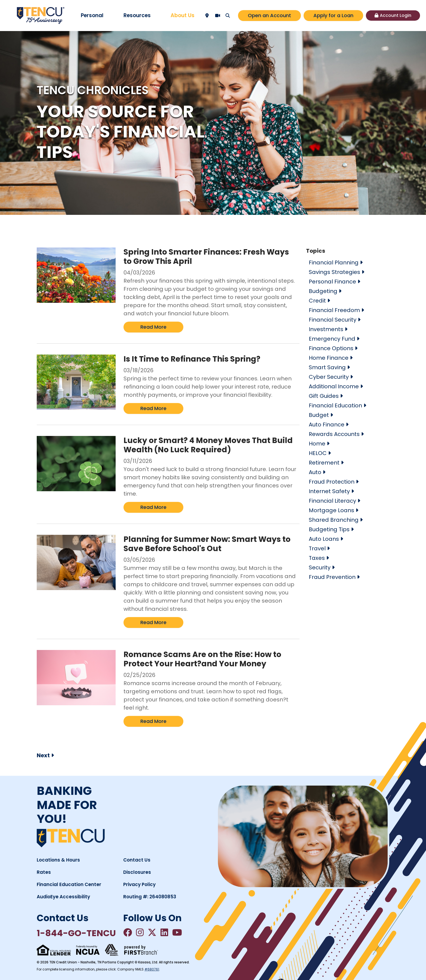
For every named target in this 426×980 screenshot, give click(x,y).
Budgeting (323, 291)
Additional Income (334, 386)
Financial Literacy (332, 501)
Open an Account (269, 15)
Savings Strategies (334, 272)
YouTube (177, 932)
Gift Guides (324, 396)
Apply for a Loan (333, 15)
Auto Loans (324, 539)
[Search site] (228, 16)
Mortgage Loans (331, 510)
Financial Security (333, 320)
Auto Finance (327, 425)
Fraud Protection (332, 482)
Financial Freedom (334, 310)
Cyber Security (329, 377)
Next (43, 755)
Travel (317, 548)
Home (317, 444)
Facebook (128, 932)
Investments (326, 329)
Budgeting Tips (329, 529)
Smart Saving (327, 367)
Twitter (152, 932)
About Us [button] (183, 15)
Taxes (317, 558)
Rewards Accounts (334, 434)
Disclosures (137, 872)
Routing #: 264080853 (150, 897)
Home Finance (329, 358)
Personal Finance (332, 282)
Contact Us (137, 860)
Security (320, 567)
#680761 (152, 969)
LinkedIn (164, 932)
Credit (317, 301)
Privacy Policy (139, 884)
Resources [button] (137, 15)
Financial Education (335, 405)
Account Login (396, 15)
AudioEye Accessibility (63, 897)
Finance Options (331, 348)
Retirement (324, 463)
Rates (44, 872)
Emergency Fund (332, 339)
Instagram (140, 932)
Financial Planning (334, 262)
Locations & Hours (58, 860)
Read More (153, 327)
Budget (319, 415)
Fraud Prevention (332, 577)
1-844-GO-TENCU (76, 933)
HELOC (318, 453)
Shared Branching (334, 520)
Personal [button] (92, 15)
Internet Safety (329, 491)
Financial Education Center (69, 884)
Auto (315, 472)
